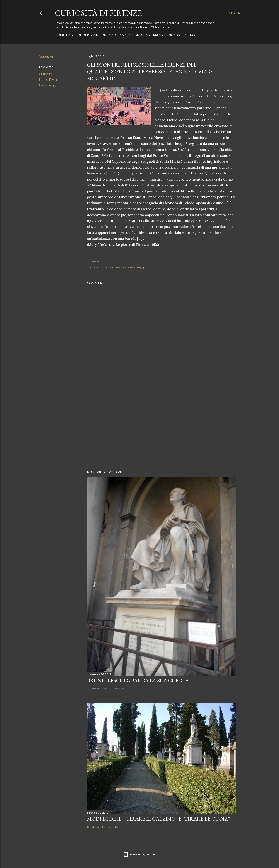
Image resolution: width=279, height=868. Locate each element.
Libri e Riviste (49, 80)
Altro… (191, 35)
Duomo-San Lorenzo (97, 35)
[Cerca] (234, 13)
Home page (65, 35)
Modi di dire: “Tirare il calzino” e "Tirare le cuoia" (158, 819)
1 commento (110, 827)
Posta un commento (115, 688)
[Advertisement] (161, 429)
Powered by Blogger (139, 854)
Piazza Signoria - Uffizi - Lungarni (150, 35)
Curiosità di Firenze (98, 13)
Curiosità (46, 74)
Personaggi (48, 85)
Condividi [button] (46, 57)
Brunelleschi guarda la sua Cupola (138, 680)
